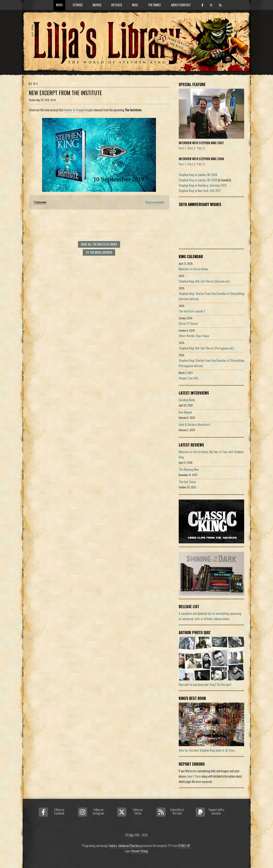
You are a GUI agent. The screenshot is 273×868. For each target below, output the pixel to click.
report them (194, 776)
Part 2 (192, 148)
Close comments (155, 202)
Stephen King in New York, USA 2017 (200, 191)
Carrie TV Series (188, 324)
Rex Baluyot (185, 412)
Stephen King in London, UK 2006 (198, 175)
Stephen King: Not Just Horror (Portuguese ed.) (206, 348)
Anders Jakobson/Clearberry (125, 846)
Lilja (131, 835)
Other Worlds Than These (194, 336)
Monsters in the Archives (193, 269)
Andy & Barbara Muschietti (194, 425)
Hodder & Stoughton (76, 110)
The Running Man (189, 469)
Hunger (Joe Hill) (188, 378)
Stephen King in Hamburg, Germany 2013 (203, 185)
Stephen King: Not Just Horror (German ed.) (204, 281)
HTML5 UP (184, 846)
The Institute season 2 (192, 311)
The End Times (187, 482)
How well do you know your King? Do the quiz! (205, 685)
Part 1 (182, 148)
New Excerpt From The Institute (65, 93)
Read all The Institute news (99, 244)
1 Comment (40, 202)
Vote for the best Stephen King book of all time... (207, 750)
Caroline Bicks (187, 400)
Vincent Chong (139, 851)
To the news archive (99, 252)
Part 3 (201, 148)
